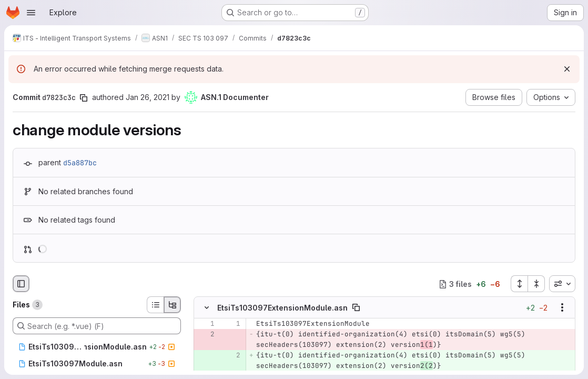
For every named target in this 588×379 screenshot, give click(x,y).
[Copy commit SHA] (84, 98)
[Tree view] (173, 305)
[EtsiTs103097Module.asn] (97, 364)
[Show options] (562, 307)
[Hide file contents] (207, 307)
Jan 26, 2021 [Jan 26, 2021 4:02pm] (148, 97)
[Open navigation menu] (31, 13)
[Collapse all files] (536, 284)
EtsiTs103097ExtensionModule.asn (282, 308)
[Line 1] (206, 324)
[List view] (155, 305)
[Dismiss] (567, 69)
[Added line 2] (231, 355)
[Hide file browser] (21, 284)
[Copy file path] (356, 307)
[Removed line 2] (206, 334)
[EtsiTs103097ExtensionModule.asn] (97, 347)
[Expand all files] (519, 284)
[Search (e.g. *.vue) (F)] (97, 326)
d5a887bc (80, 163)
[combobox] (562, 284)
